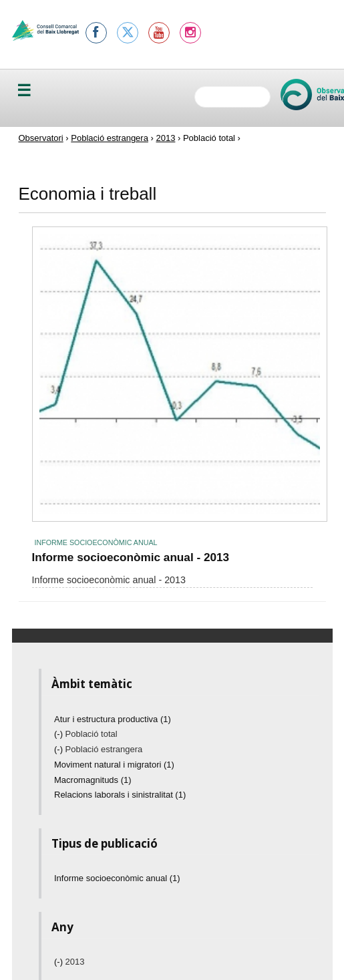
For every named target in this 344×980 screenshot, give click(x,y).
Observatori (41, 138)
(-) (60, 734)
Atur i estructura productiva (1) (113, 719)
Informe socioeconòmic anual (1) (117, 878)
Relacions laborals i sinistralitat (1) (120, 795)
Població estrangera (110, 138)
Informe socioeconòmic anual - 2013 (131, 557)
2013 (165, 138)
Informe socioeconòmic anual (96, 542)
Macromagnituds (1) (93, 780)
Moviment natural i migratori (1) (114, 765)
